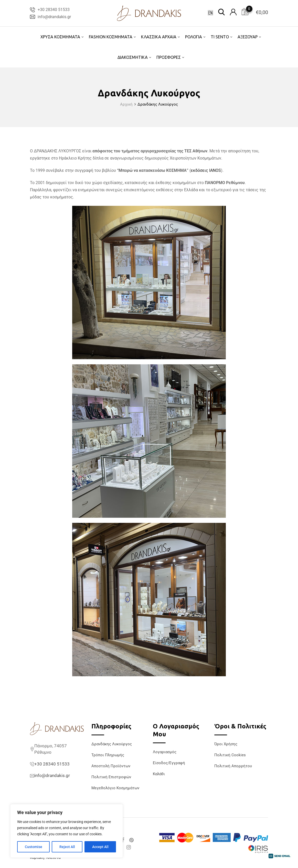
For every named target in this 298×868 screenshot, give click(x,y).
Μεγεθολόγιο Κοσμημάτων (115, 788)
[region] (67, 831)
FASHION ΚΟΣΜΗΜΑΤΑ (111, 37)
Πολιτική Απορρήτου (233, 766)
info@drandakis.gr (54, 17)
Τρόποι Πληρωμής (108, 755)
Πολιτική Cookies (230, 755)
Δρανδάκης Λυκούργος (112, 744)
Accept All (100, 847)
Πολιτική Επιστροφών (111, 777)
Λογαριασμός (165, 752)
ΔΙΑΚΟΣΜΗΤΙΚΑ (133, 57)
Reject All (67, 847)
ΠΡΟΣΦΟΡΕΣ (169, 57)
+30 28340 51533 (54, 10)
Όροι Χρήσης (226, 744)
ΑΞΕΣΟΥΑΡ (248, 37)
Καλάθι (159, 774)
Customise (34, 847)
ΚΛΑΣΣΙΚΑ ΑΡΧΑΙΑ (159, 37)
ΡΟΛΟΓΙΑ (194, 37)
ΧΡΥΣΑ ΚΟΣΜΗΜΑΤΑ (60, 37)
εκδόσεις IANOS (206, 170)
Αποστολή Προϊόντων (111, 766)
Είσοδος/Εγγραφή (169, 763)
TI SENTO (220, 37)
